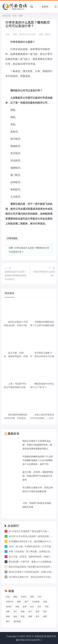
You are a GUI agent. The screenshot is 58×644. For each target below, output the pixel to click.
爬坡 (8, 616)
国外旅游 (17, 621)
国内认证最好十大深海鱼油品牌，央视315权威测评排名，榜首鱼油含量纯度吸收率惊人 (37, 445)
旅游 (15, 616)
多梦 (25, 607)
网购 (15, 597)
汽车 (39, 597)
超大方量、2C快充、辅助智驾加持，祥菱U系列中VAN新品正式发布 (38, 476)
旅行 (8, 621)
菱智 (19, 602)
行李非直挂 (12, 238)
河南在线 (39, 636)
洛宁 (15, 611)
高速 (45, 602)
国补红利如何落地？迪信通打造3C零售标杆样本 (32, 567)
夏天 (38, 616)
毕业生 (24, 597)
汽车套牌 (36, 602)
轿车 (38, 611)
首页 (14, 16)
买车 (39, 607)
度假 (23, 616)
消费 (21, 16)
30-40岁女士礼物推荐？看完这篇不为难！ (29, 531)
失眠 (17, 607)
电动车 (9, 607)
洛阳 (23, 611)
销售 (8, 611)
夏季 (45, 616)
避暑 (30, 616)
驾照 (32, 597)
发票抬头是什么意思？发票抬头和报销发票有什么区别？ (15, 275)
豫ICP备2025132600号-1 (29, 640)
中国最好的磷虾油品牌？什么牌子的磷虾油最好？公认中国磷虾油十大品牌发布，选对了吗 (38, 460)
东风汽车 (10, 602)
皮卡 (30, 611)
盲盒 (8, 597)
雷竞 (45, 611)
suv (32, 607)
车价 (47, 607)
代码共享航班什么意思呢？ (44, 273)
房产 (26, 602)
